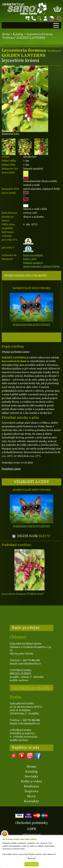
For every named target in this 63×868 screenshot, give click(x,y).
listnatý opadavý (33, 263)
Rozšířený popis (11, 469)
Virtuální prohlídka (32, 688)
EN (58, 18)
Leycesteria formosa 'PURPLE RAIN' (23, 594)
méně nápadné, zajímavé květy (42, 266)
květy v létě (30, 259)
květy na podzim (33, 255)
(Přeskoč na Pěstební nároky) (16, 352)
